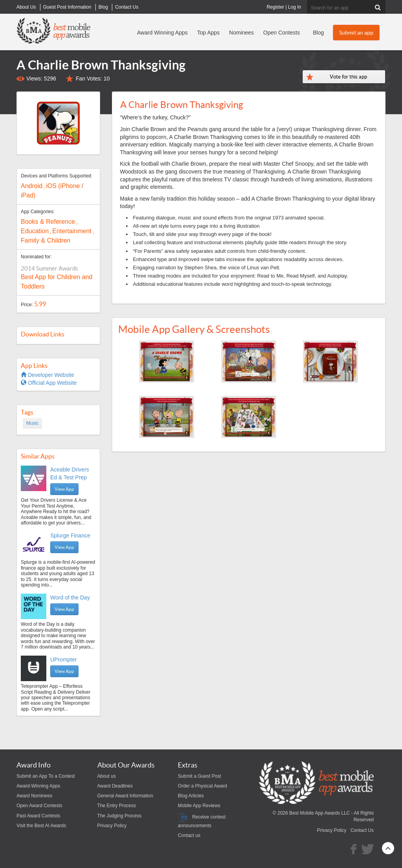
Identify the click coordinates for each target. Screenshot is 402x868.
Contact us (189, 835)
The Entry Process (117, 806)
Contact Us (362, 830)
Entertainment (72, 231)
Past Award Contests (38, 816)
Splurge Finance (70, 535)
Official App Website (49, 383)
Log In (295, 7)
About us (107, 776)
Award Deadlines (115, 786)
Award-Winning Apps (38, 786)
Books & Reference (48, 222)
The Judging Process (120, 816)
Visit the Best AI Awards (41, 826)
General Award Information (125, 796)
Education (35, 231)
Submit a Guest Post (199, 776)
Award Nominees (34, 796)
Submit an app (356, 33)
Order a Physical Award (202, 786)
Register (275, 7)
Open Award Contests (39, 806)
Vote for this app (348, 77)
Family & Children (46, 240)
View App (64, 489)
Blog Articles (191, 796)
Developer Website (48, 375)
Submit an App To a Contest (46, 776)
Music (32, 423)
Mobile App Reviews (199, 806)
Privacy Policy (112, 826)
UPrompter (64, 660)
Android (32, 186)
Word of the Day (70, 598)
